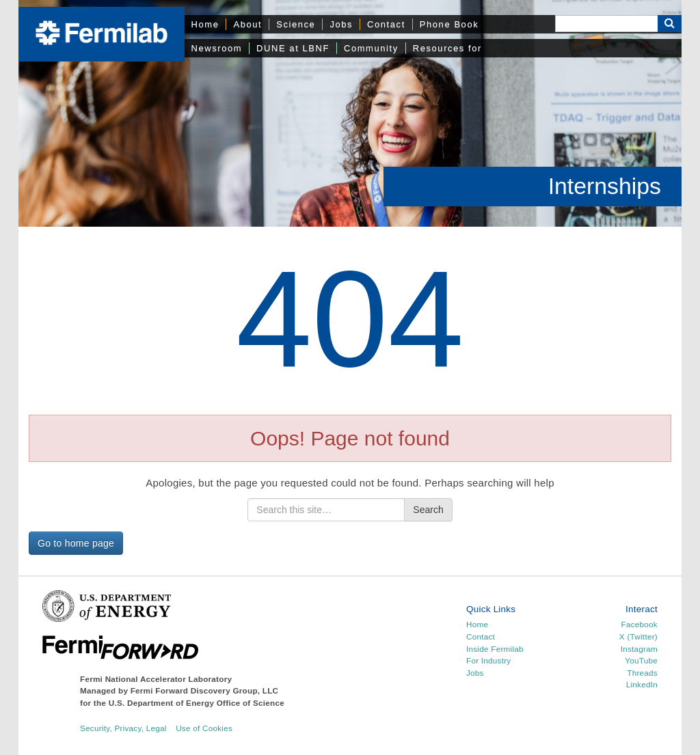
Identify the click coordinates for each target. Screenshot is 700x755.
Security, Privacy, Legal (123, 728)
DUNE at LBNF (293, 48)
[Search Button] (670, 24)
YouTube (641, 660)
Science (296, 24)
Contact (386, 24)
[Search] (606, 24)
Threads (642, 673)
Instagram (639, 649)
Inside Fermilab (495, 649)
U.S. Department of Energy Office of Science (197, 703)
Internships (605, 186)
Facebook (640, 624)
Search (428, 510)
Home (205, 24)
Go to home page (76, 543)
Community (371, 48)
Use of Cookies (204, 728)
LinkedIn (642, 684)
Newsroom (217, 48)
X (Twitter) (638, 636)
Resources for (447, 48)
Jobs (341, 24)
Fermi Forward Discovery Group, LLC (205, 690)
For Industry (488, 660)
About (247, 24)
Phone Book (449, 24)
